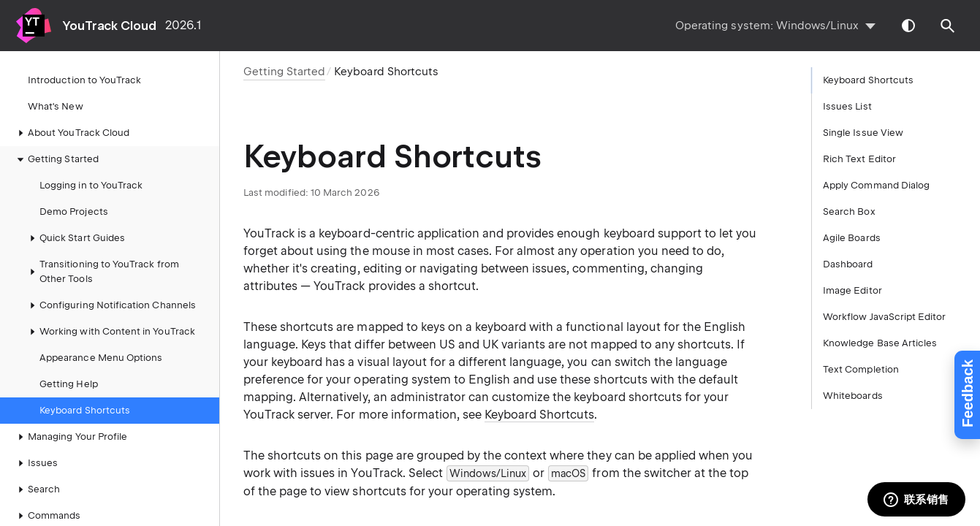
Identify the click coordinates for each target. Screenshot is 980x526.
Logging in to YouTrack (91, 185)
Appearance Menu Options (101, 358)
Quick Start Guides (75, 238)
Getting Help (69, 384)
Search (37, 489)
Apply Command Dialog (876, 185)
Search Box (849, 211)
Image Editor (852, 290)
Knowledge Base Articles (880, 343)
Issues (35, 463)
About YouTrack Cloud (71, 133)
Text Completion (861, 369)
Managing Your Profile (70, 437)
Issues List (847, 106)
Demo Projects (74, 211)
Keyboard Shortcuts (85, 410)
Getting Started (56, 159)
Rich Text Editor (859, 159)
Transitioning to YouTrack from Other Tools (102, 271)
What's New (56, 106)
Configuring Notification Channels (110, 305)
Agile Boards (852, 238)
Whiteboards (853, 396)
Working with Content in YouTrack (110, 332)
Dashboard (848, 264)
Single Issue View (863, 133)
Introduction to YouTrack (84, 80)
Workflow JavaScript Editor (885, 317)
